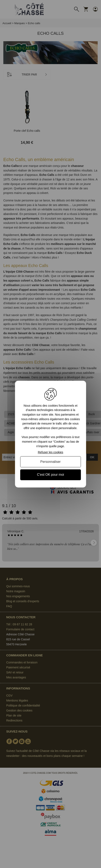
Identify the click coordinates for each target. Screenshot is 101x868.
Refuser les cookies (50, 452)
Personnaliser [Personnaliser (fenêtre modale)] (50, 462)
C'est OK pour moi (50, 475)
